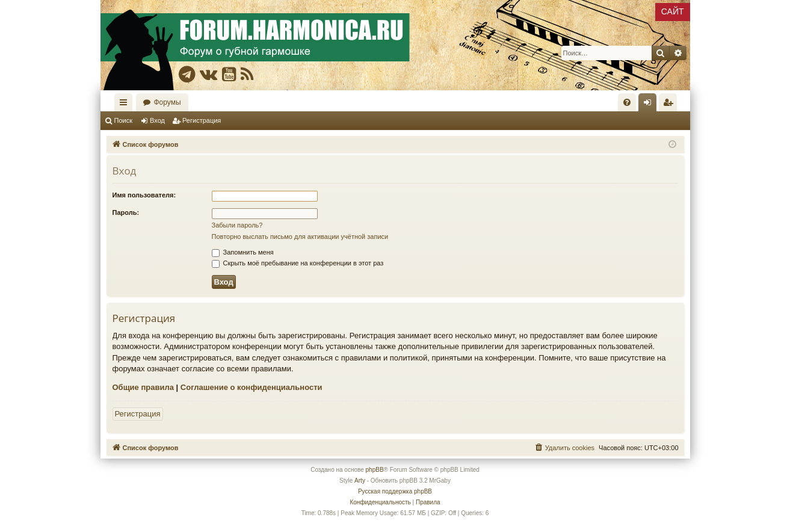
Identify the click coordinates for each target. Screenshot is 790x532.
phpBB (375, 470)
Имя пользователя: (144, 195)
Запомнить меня (243, 252)
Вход (157, 120)
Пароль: (126, 212)
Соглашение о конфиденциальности (252, 387)
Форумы (168, 102)
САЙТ (673, 11)
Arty (360, 481)
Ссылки (126, 105)
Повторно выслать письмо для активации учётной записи (300, 237)
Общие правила (143, 387)
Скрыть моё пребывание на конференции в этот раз (298, 263)
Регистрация (202, 120)
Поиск (123, 120)
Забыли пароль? (237, 225)
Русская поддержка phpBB (395, 491)
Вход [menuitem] (650, 105)
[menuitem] (627, 102)
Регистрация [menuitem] (670, 105)
